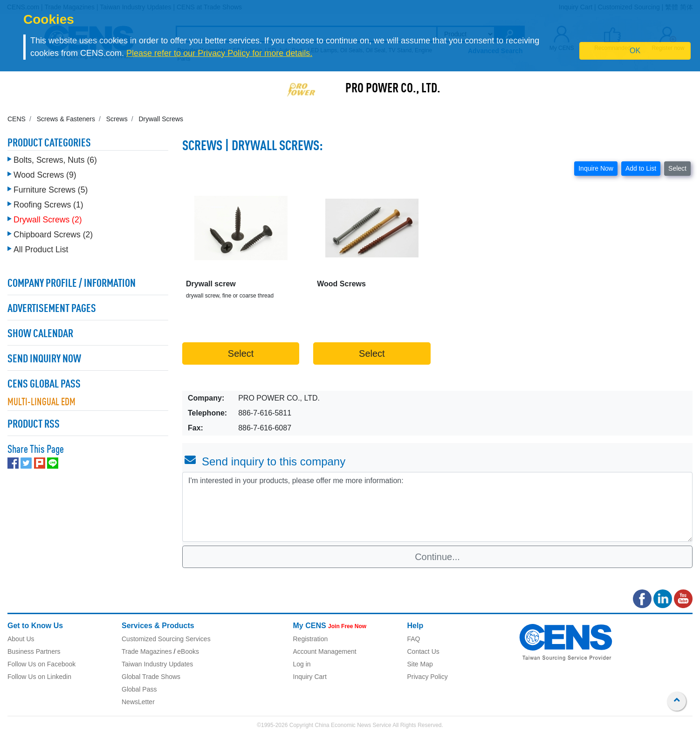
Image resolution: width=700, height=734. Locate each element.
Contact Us (423, 651)
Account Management (325, 651)
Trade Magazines (147, 651)
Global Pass (139, 689)
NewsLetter (138, 702)
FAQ (414, 639)
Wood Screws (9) (45, 175)
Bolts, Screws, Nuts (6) (55, 160)
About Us (21, 639)
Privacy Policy (428, 677)
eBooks (188, 651)
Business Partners (34, 651)
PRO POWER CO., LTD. (393, 89)
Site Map (420, 664)
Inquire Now (596, 168)
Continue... (437, 557)
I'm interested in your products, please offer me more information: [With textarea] (437, 507)
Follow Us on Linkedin (39, 677)
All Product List (41, 249)
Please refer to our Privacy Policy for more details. (219, 53)
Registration (311, 639)
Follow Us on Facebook (41, 664)
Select (677, 168)
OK (635, 51)
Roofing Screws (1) (48, 205)
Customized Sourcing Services (166, 639)
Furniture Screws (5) (51, 190)
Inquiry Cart (310, 677)
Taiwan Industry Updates (157, 664)
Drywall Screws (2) (48, 220)
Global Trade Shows (151, 677)
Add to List (641, 168)
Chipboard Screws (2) (53, 235)
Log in (302, 664)
